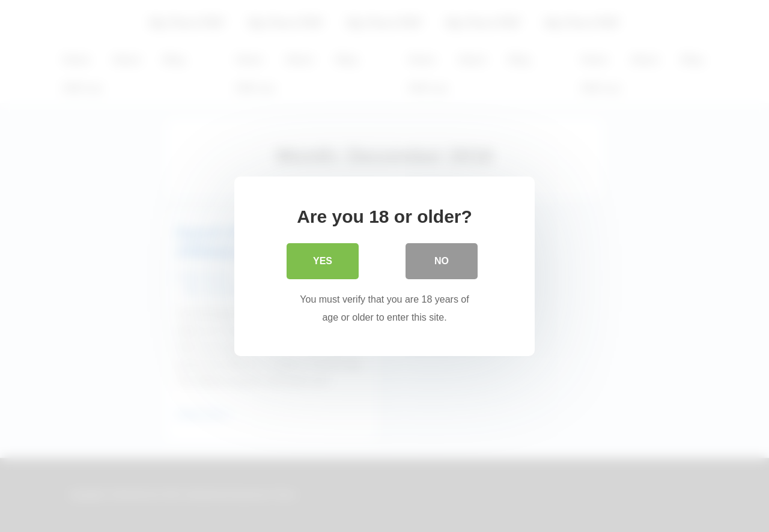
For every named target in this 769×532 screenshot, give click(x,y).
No (442, 261)
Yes (323, 261)
